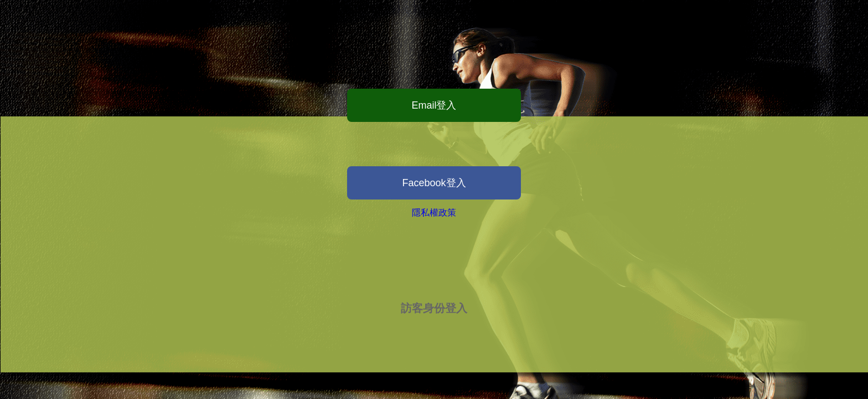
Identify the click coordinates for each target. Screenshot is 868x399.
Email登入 (434, 105)
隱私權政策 (434, 213)
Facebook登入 (434, 183)
